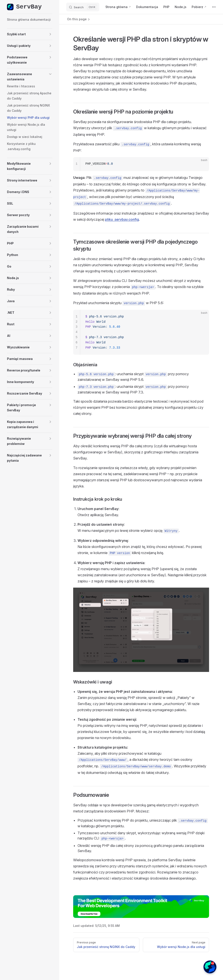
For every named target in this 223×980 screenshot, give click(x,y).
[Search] (83, 7)
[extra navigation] (214, 7)
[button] (30, 34)
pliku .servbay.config (122, 219)
